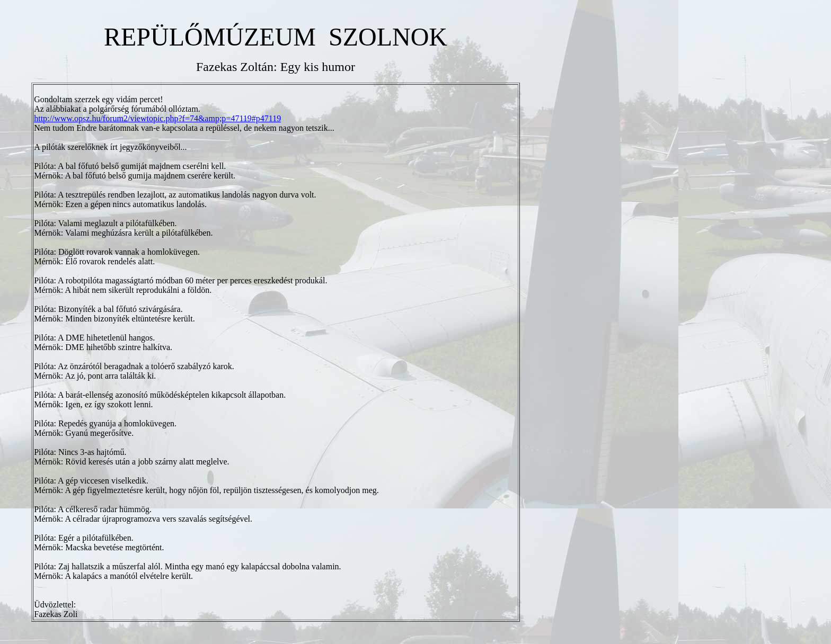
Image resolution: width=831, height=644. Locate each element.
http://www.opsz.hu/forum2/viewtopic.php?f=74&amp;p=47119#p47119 (157, 118)
